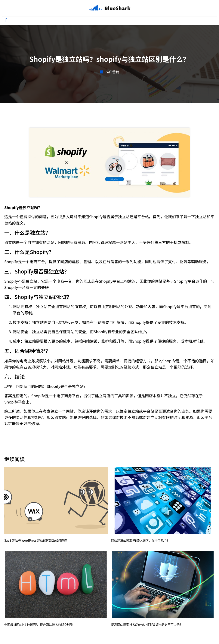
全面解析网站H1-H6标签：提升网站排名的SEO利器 (38, 625)
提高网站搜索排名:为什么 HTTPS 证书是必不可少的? (146, 625)
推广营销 (112, 72)
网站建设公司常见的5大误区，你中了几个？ (141, 540)
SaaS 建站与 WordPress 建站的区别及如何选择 (36, 540)
